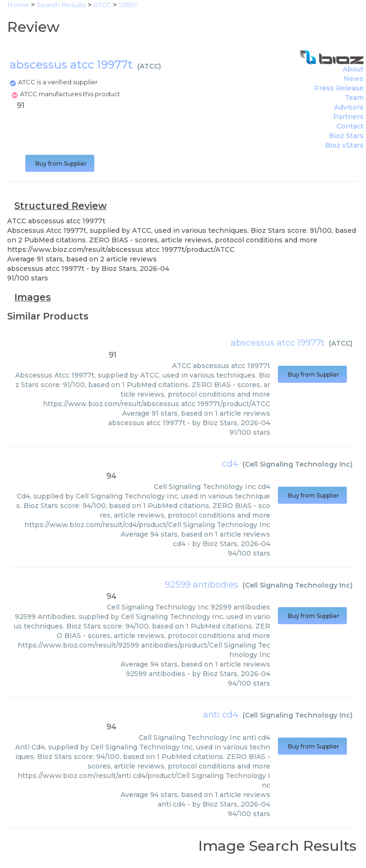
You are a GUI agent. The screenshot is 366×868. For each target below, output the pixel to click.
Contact (350, 126)
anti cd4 (221, 715)
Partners (348, 117)
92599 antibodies (202, 585)
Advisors (349, 107)
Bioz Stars (346, 136)
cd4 (230, 464)
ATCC (149, 66)
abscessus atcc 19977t (278, 343)
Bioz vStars (344, 145)
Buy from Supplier (60, 164)
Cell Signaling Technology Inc (298, 464)
